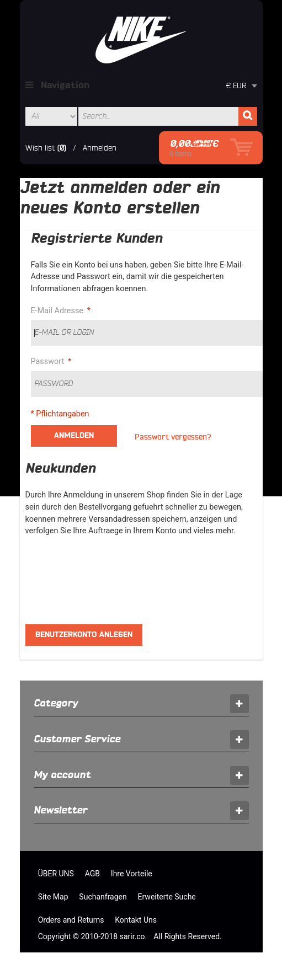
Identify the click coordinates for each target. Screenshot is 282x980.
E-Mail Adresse (58, 311)
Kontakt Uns (136, 920)
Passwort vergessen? (173, 437)
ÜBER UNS (56, 874)
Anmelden (100, 148)
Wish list (40, 148)
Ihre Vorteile (132, 874)
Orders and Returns (71, 920)
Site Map (53, 897)
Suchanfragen (103, 897)
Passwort (49, 362)
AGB (92, 874)
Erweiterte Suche (167, 897)
